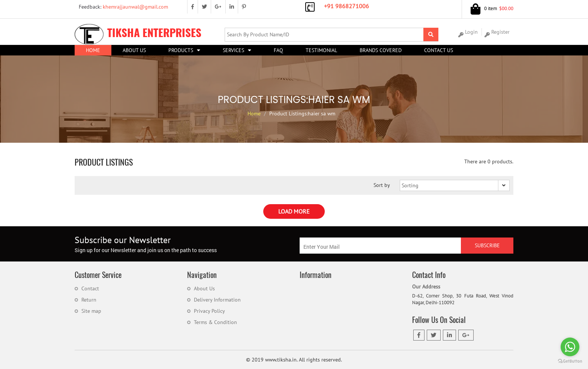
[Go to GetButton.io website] (570, 361)
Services (233, 50)
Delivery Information (217, 300)
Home (93, 50)
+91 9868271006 (346, 6)
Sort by (382, 185)
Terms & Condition (215, 322)
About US (134, 50)
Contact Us (439, 50)
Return (89, 300)
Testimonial (321, 50)
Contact (90, 288)
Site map (91, 311)
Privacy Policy (209, 311)
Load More (294, 211)
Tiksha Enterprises (138, 33)
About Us (204, 288)
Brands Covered (381, 50)
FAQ (278, 50)
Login (468, 32)
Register (497, 32)
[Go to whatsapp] (570, 347)
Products (181, 50)
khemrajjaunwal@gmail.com (121, 7)
